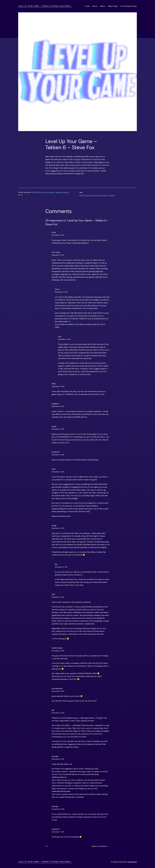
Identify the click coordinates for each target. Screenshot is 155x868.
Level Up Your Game (86, 195)
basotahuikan (57, 688)
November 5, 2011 (58, 597)
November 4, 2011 (61, 292)
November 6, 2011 (61, 567)
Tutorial (112, 195)
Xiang (54, 526)
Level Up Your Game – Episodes (50, 192)
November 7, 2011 (58, 832)
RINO (54, 384)
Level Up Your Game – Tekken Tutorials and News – (45, 6)
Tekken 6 (66, 192)
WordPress (132, 862)
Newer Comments (101, 846)
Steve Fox (98, 195)
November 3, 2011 (58, 235)
